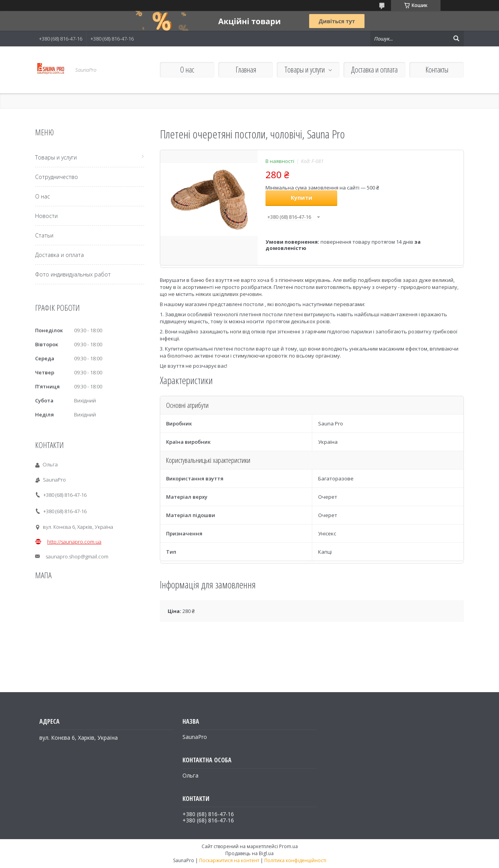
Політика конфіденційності (295, 860)
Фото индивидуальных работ (73, 274)
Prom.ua (288, 846)
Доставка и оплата (374, 70)
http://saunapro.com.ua (74, 542)
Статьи (44, 235)
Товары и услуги (305, 70)
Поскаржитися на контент (229, 860)
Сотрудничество (57, 177)
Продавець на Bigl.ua (249, 853)
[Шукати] (456, 39)
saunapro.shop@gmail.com (77, 556)
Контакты (437, 70)
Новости (46, 216)
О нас (187, 70)
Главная (246, 70)
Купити (302, 198)
